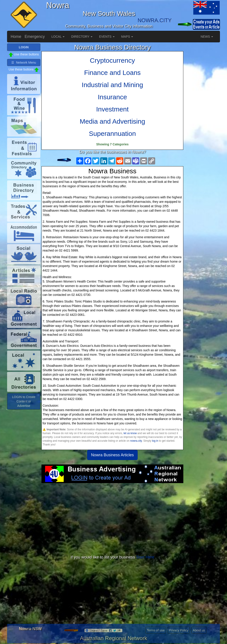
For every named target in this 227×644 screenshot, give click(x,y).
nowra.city (136, 441)
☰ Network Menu (24, 62)
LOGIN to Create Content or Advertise (24, 401)
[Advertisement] (112, 519)
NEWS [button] (207, 37)
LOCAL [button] (58, 37)
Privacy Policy (179, 630)
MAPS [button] (127, 37)
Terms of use (156, 630)
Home (16, 37)
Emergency (35, 37)
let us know (130, 433)
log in (155, 441)
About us (199, 630)
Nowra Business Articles (112, 455)
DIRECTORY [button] (82, 37)
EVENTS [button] (107, 37)
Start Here (145, 557)
